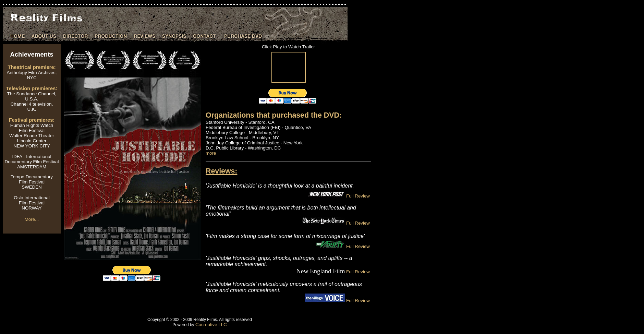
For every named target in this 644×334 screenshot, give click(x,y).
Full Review (357, 196)
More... (32, 219)
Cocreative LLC (211, 325)
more (211, 153)
